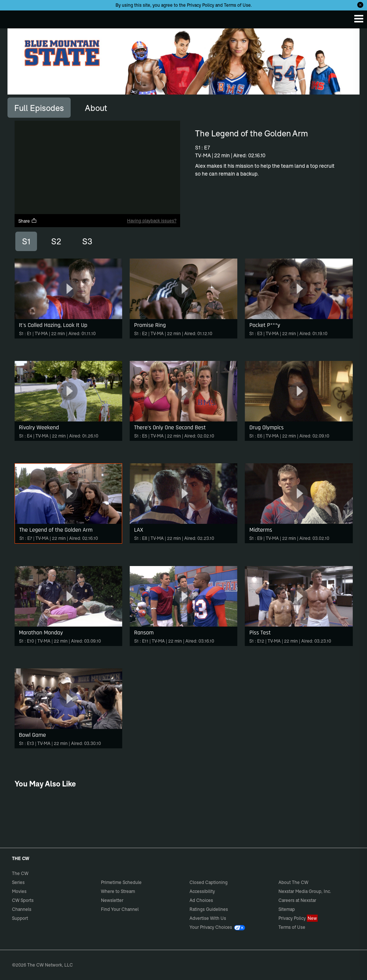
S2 (56, 241)
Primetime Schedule (121, 882)
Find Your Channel (120, 909)
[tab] (39, 108)
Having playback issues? (152, 221)
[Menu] (359, 19)
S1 (26, 241)
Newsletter (112, 900)
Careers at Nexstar (297, 900)
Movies (19, 891)
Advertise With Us (208, 918)
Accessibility (202, 891)
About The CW (293, 882)
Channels (22, 909)
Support (20, 918)
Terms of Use (237, 5)
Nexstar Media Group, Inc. (305, 891)
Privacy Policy (201, 5)
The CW (13, 18)
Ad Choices (201, 900)
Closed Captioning (209, 882)
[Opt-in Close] (360, 5)
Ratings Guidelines (209, 909)
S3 (87, 241)
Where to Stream (118, 891)
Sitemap (287, 909)
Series (18, 882)
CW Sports (23, 900)
